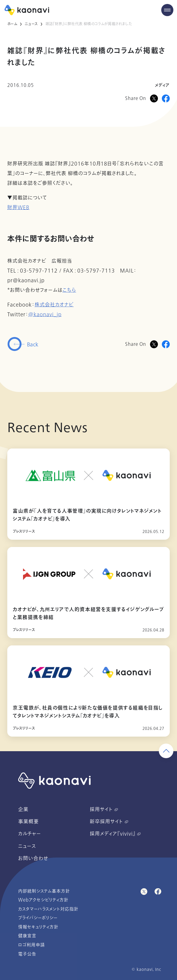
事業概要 (28, 822)
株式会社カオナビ (54, 305)
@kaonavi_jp (45, 315)
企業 (23, 810)
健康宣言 (27, 936)
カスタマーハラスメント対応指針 (48, 909)
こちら (69, 290)
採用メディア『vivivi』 (115, 834)
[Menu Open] (167, 10)
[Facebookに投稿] (166, 98)
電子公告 (27, 954)
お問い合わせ (33, 858)
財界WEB (18, 208)
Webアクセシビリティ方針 (43, 900)
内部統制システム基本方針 (44, 891)
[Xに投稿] (154, 98)
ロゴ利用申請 (32, 945)
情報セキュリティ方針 (38, 927)
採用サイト (104, 810)
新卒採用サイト (109, 822)
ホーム (12, 24)
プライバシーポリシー (38, 918)
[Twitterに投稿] (154, 344)
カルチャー (30, 834)
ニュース (31, 24)
